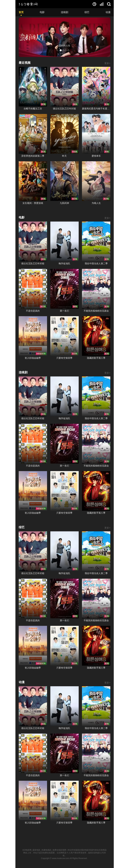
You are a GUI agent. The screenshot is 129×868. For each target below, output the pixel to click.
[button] (26, 37)
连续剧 (64, 12)
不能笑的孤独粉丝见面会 (96, 311)
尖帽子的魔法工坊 (33, 109)
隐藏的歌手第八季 (96, 358)
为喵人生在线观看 (96, 181)
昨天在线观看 (64, 134)
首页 (21, 12)
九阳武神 (64, 203)
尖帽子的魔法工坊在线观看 (33, 87)
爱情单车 (96, 156)
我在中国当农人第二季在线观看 (96, 241)
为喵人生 (96, 203)
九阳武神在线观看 (64, 181)
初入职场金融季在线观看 (33, 336)
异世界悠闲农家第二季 (33, 156)
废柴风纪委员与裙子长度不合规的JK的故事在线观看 (96, 87)
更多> (107, 63)
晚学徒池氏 (64, 263)
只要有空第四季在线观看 (64, 336)
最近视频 (25, 63)
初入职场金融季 (33, 358)
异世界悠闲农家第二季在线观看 (33, 134)
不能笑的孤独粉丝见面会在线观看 (96, 289)
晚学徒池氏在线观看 (64, 241)
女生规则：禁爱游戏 (33, 203)
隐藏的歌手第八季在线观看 (96, 336)
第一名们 (64, 311)
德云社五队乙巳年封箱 (64, 109)
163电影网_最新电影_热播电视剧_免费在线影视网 (44, 850)
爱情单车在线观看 (96, 134)
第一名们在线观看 (64, 289)
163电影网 (28, 4)
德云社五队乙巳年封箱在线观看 (64, 87)
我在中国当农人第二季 (96, 263)
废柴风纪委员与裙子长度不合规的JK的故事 (96, 109)
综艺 (87, 12)
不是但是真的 (33, 311)
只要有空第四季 (64, 358)
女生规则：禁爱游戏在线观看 (33, 181)
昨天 (64, 156)
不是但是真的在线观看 (33, 289)
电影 (42, 12)
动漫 (108, 12)
